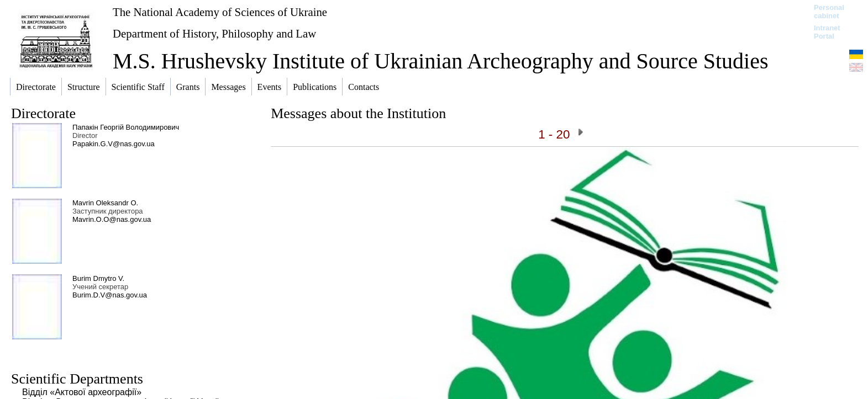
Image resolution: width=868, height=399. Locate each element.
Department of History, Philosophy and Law (214, 33)
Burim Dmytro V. (98, 278)
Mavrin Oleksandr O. (105, 203)
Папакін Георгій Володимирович (126, 127)
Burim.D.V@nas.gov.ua (110, 295)
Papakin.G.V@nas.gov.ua (114, 144)
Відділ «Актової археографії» (82, 392)
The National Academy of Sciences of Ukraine (220, 12)
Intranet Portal (827, 32)
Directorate (43, 113)
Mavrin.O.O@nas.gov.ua (112, 219)
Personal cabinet (829, 12)
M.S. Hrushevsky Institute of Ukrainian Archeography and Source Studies (440, 61)
